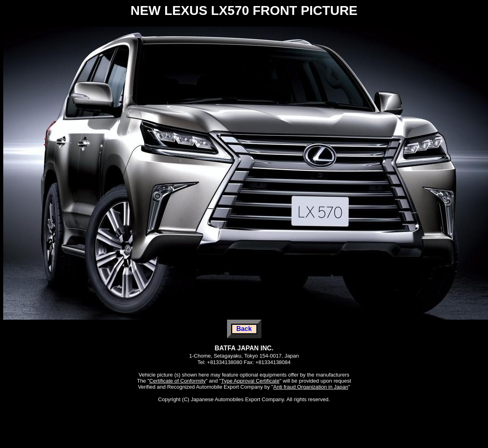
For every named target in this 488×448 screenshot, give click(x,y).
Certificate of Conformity (178, 381)
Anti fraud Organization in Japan (311, 387)
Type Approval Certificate (250, 381)
